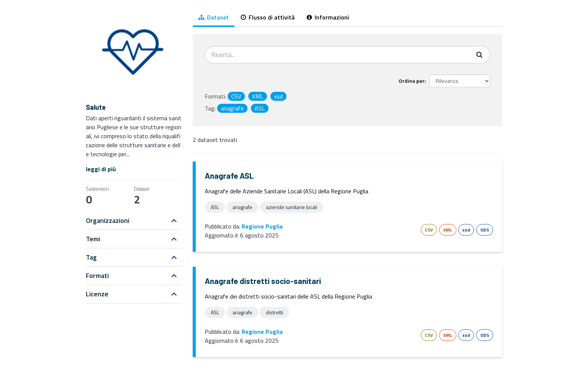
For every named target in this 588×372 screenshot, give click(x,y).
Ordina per (412, 81)
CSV (429, 230)
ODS (485, 230)
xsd (466, 230)
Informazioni (328, 17)
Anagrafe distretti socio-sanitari (263, 281)
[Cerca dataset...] (338, 55)
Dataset (214, 17)
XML (448, 230)
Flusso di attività (268, 17)
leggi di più (101, 169)
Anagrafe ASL (229, 176)
